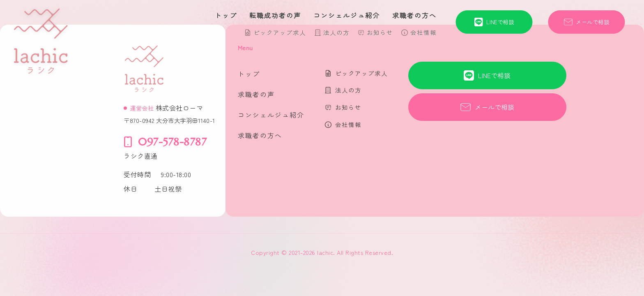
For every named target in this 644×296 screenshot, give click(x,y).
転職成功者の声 (275, 15)
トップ (226, 15)
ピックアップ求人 (280, 32)
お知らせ (380, 32)
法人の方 (336, 32)
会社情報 (423, 32)
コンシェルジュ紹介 (347, 15)
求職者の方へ (414, 15)
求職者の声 (256, 94)
